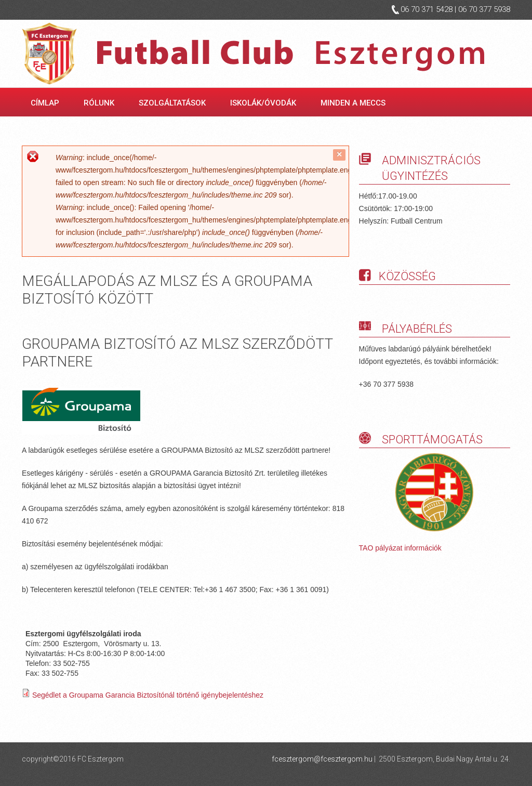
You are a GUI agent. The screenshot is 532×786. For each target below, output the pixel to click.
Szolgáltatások (174, 103)
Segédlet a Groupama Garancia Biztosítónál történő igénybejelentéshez (148, 695)
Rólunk (101, 103)
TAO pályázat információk (400, 548)
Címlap (45, 103)
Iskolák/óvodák (265, 103)
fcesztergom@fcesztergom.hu (322, 759)
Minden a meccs (355, 103)
